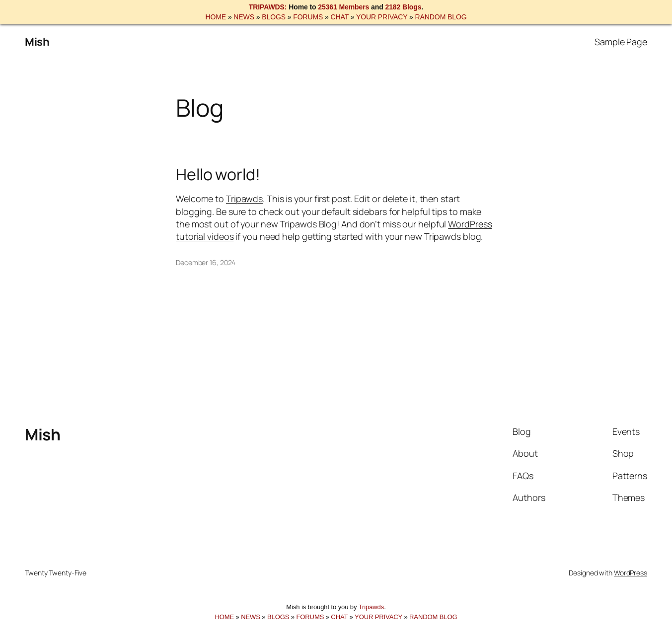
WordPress (631, 573)
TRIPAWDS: (268, 7)
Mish (37, 42)
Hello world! (218, 174)
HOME (216, 17)
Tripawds (244, 199)
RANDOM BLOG (441, 17)
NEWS (244, 17)
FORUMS (308, 17)
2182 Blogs (403, 7)
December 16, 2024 (206, 262)
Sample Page (621, 42)
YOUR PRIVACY (382, 17)
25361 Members (343, 7)
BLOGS (274, 17)
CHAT (340, 17)
